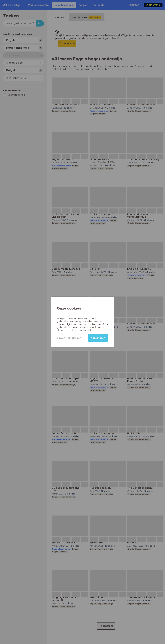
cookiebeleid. (87, 330)
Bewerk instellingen (69, 338)
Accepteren (98, 338)
